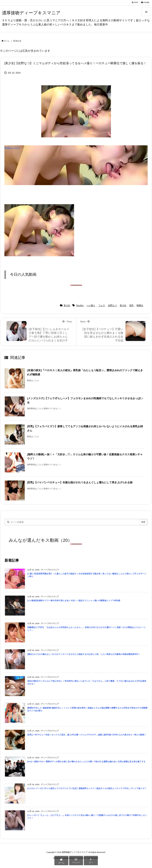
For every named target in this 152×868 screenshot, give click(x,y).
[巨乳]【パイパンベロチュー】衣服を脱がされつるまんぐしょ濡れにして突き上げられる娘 (80, 482)
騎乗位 (140, 305)
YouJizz (80, 305)
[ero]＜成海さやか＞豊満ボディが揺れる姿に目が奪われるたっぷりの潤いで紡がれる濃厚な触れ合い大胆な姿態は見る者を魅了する (86, 762)
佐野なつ (112, 305)
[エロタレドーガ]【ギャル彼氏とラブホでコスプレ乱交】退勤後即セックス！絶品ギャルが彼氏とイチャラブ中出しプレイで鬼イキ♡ (87, 788)
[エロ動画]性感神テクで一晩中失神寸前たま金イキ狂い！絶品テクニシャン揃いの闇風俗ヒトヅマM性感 (74, 601)
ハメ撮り (91, 305)
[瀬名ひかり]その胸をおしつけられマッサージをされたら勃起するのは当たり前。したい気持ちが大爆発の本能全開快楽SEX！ (84, 654)
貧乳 (131, 305)
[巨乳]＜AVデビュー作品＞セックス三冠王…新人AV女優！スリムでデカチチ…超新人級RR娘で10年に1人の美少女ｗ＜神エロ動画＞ (87, 735)
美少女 (19, 41)
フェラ (102, 305)
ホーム (7, 41)
